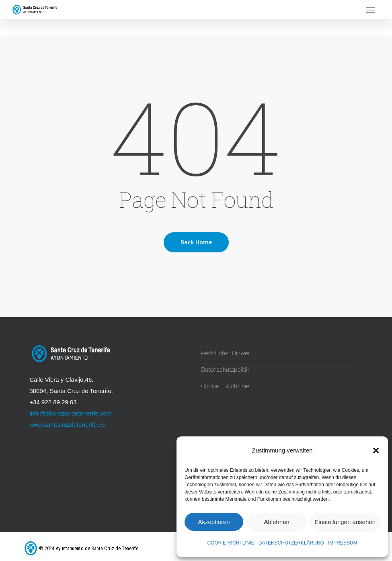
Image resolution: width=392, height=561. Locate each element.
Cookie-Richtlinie (231, 543)
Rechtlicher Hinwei (225, 353)
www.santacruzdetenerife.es (68, 425)
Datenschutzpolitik (225, 370)
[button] (376, 450)
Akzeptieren (214, 522)
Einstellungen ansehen (345, 522)
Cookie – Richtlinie (225, 386)
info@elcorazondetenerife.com (71, 413)
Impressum (343, 543)
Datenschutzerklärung (291, 543)
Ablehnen (276, 522)
